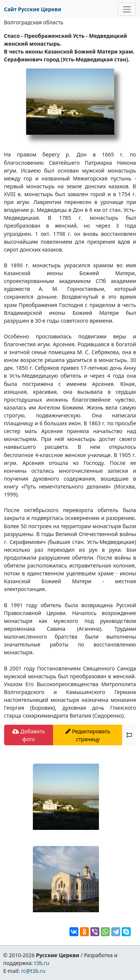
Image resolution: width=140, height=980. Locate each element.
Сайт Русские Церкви (33, 9)
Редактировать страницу (88, 735)
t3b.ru (42, 963)
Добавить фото (29, 735)
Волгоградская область (34, 22)
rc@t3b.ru (33, 971)
